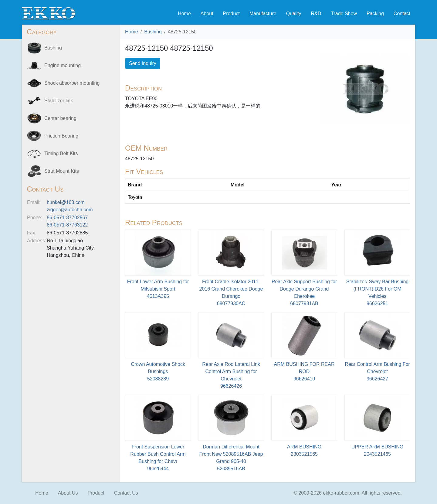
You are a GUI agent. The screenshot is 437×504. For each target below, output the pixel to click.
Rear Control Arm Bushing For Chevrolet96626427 (377, 371)
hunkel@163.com (66, 202)
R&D (316, 14)
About (207, 14)
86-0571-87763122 (67, 225)
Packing (375, 14)
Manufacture (263, 14)
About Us (68, 493)
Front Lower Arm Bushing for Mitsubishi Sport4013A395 (158, 289)
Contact (402, 14)
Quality (294, 14)
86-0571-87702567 (67, 218)
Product (231, 14)
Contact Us (126, 493)
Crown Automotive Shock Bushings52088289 (158, 371)
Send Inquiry (143, 63)
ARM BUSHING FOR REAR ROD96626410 (304, 371)
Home (184, 14)
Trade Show (344, 14)
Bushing (153, 32)
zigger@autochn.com (70, 210)
